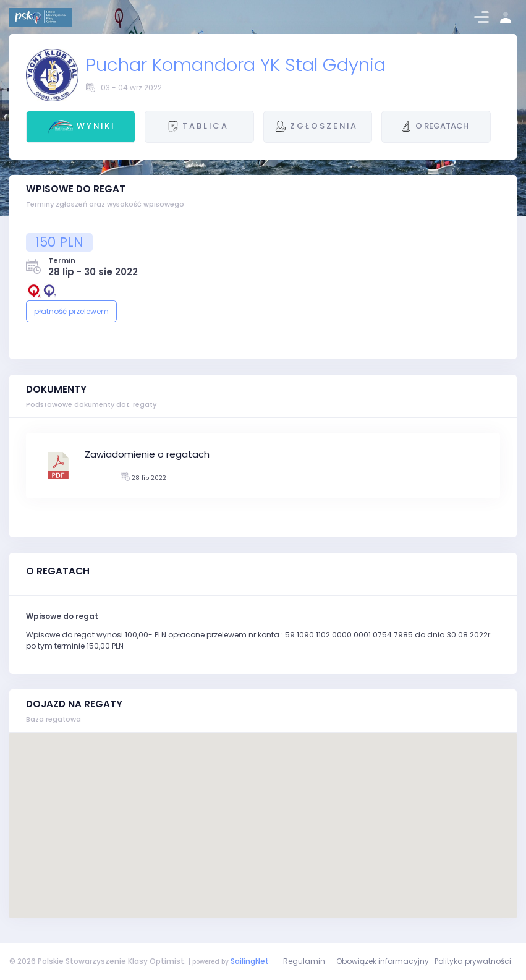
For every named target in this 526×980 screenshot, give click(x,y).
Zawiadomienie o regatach (147, 454)
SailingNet (250, 961)
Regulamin (304, 961)
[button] (263, 814)
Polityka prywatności (473, 961)
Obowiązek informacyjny (383, 961)
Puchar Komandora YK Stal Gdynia (236, 65)
